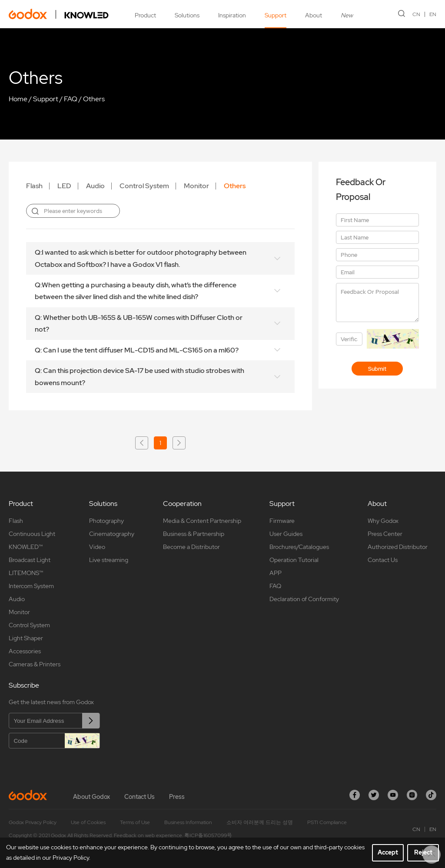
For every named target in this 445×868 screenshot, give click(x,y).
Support (276, 15)
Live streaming (109, 560)
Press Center (385, 534)
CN (416, 14)
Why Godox (383, 521)
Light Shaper (26, 638)
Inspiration (232, 15)
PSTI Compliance (327, 822)
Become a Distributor (191, 547)
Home (18, 99)
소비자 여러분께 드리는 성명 (260, 822)
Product (145, 15)
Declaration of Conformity (304, 599)
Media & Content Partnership (202, 521)
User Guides (286, 534)
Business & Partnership (194, 534)
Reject (423, 852)
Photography (106, 521)
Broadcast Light (30, 560)
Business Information (188, 822)
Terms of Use (135, 822)
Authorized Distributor (398, 547)
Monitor (196, 186)
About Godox (91, 797)
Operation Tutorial (294, 560)
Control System (144, 186)
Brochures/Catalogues (299, 547)
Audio (95, 186)
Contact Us (383, 560)
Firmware (282, 521)
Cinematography (112, 534)
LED (64, 186)
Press (177, 797)
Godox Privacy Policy (33, 822)
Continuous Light (32, 534)
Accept (388, 852)
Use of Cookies (88, 822)
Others (94, 99)
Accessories (25, 651)
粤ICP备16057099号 (208, 835)
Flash (34, 186)
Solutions (187, 15)
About (314, 15)
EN (433, 14)
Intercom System (31, 586)
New (347, 15)
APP (276, 573)
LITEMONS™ (26, 573)
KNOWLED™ (26, 547)
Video (97, 547)
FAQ (71, 99)
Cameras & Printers (35, 664)
